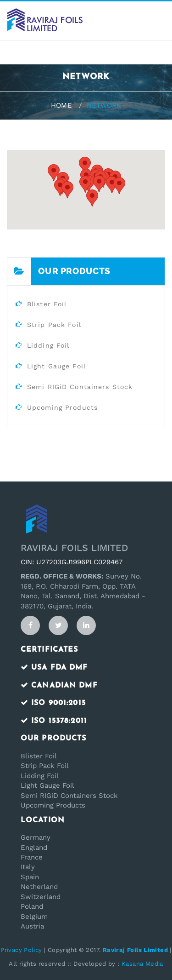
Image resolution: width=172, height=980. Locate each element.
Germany (36, 837)
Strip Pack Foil (45, 766)
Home (61, 105)
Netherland (39, 887)
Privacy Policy (21, 950)
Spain (30, 877)
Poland (32, 906)
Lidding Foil (40, 776)
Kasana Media (142, 964)
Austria (32, 926)
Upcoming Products (53, 805)
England (34, 848)
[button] (112, 185)
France (32, 857)
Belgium (34, 917)
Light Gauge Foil (47, 785)
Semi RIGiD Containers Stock (69, 796)
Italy (28, 867)
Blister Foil (39, 756)
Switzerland (41, 897)
